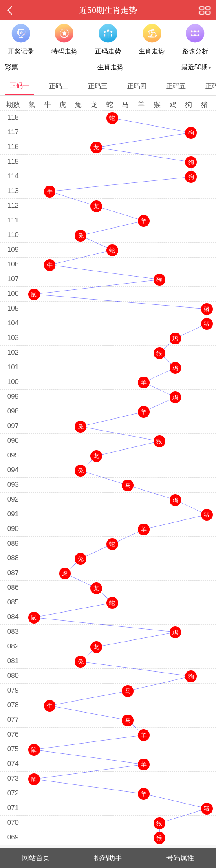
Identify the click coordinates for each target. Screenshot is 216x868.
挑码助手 (108, 858)
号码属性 (180, 858)
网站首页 (36, 858)
